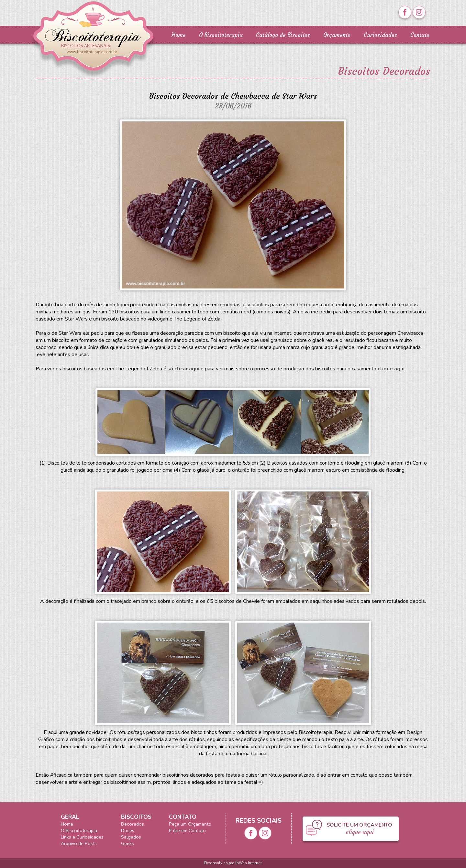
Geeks (128, 843)
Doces (128, 830)
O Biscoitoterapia (221, 35)
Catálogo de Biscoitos (283, 35)
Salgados (131, 837)
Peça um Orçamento (190, 824)
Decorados (133, 824)
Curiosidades (380, 35)
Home (179, 35)
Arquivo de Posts (79, 843)
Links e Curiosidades (82, 837)
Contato (420, 35)
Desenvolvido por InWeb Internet (233, 863)
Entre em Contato (187, 830)
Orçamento (337, 35)
